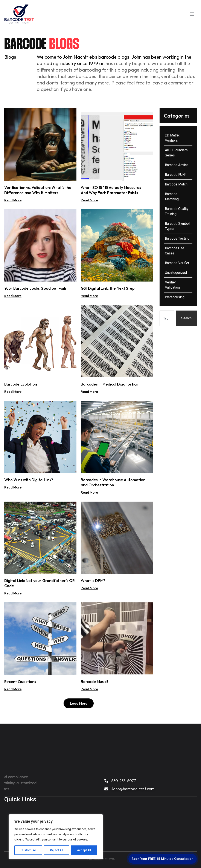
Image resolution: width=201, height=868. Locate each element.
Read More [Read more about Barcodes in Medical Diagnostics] (89, 392)
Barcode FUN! (175, 175)
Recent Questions (20, 682)
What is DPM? (93, 581)
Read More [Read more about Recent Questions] (13, 689)
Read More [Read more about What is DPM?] (89, 588)
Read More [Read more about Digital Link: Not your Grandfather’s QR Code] (13, 593)
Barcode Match (176, 184)
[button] (192, 14)
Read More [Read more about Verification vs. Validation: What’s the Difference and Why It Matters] (13, 200)
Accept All (84, 850)
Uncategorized (176, 273)
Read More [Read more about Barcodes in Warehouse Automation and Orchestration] (89, 492)
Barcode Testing (177, 238)
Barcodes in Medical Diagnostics (109, 384)
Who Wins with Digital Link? (29, 480)
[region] (56, 837)
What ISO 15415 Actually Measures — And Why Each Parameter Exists (113, 190)
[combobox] (167, 318)
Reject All (57, 850)
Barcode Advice (177, 165)
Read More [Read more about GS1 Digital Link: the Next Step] (89, 296)
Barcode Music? (95, 682)
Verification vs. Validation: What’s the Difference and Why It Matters (38, 190)
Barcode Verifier (177, 263)
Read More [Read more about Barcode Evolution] (13, 392)
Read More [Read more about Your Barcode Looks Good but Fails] (13, 296)
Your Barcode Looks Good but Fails (35, 288)
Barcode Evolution (21, 384)
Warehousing (175, 297)
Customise (28, 850)
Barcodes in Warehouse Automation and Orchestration (113, 482)
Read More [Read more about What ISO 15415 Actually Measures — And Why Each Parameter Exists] (89, 200)
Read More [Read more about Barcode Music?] (89, 689)
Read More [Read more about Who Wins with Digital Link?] (13, 487)
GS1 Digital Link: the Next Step (108, 288)
